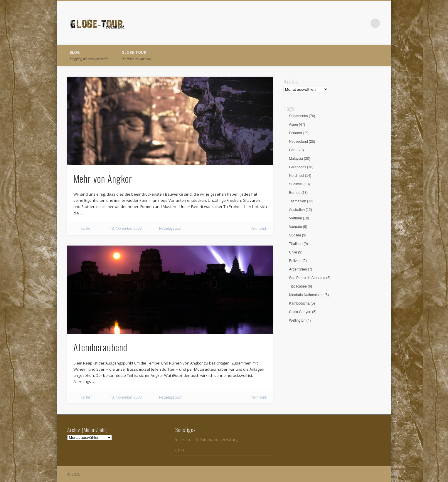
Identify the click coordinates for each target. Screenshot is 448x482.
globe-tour (137, 55)
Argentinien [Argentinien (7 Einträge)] (301, 269)
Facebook (351, 23)
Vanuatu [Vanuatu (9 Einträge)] (298, 227)
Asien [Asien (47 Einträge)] (297, 125)
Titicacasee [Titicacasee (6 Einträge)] (301, 286)
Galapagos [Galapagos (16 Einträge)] (301, 167)
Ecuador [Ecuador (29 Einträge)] (299, 133)
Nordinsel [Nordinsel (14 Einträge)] (300, 176)
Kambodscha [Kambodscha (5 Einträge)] (302, 303)
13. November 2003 (126, 228)
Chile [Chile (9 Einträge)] (296, 252)
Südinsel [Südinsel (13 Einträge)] (300, 184)
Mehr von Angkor (103, 178)
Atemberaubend (100, 347)
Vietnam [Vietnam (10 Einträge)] (299, 218)
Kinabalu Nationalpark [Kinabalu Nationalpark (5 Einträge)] (309, 295)
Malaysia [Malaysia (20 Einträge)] (300, 159)
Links (180, 450)
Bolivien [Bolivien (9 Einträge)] (298, 261)
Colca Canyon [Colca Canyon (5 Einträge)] (303, 312)
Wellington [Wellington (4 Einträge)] (300, 320)
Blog (89, 55)
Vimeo (363, 23)
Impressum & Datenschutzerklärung (207, 439)
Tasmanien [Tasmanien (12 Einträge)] (301, 201)
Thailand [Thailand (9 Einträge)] (299, 244)
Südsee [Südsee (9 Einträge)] (298, 235)
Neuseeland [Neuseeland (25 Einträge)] (302, 142)
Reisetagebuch (171, 228)
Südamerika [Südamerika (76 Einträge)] (302, 116)
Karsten (86, 228)
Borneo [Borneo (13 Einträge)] (298, 193)
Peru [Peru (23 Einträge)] (297, 150)
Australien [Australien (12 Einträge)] (301, 210)
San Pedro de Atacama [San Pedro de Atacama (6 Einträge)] (310, 278)
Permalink (259, 228)
